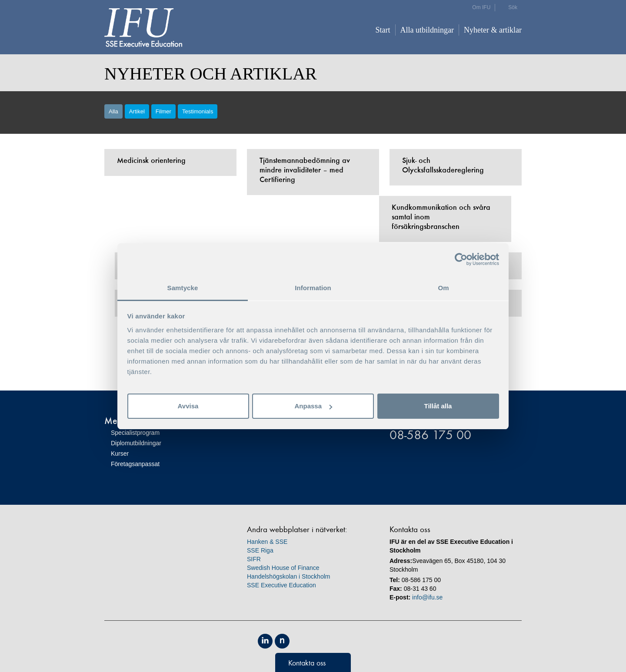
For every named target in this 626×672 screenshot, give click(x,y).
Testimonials (198, 111)
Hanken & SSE (267, 542)
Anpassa (313, 406)
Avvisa (188, 406)
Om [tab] (443, 288)
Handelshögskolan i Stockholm (288, 576)
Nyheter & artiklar (493, 30)
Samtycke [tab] (183, 288)
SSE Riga (260, 550)
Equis (302, 641)
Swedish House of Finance (283, 568)
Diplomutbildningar (136, 443)
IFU (143, 28)
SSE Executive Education (281, 585)
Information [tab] (313, 288)
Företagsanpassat (135, 464)
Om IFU (481, 7)
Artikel (137, 111)
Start (383, 30)
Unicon (341, 642)
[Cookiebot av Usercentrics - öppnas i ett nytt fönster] (461, 259)
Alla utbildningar (427, 30)
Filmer (163, 111)
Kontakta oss (307, 663)
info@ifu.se (427, 597)
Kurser (120, 454)
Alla (113, 111)
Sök (513, 7)
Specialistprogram (135, 433)
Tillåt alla (438, 406)
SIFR (254, 559)
